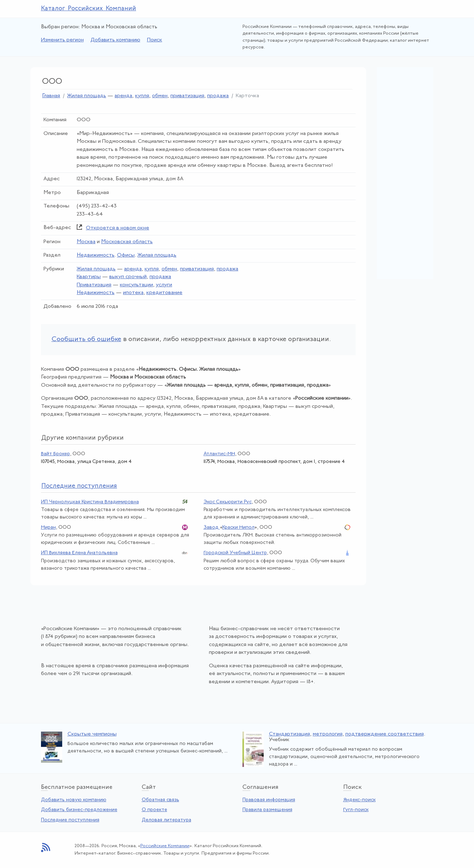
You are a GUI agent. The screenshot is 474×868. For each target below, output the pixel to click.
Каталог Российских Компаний (89, 9)
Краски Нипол (238, 527)
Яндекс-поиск (359, 800)
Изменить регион (62, 40)
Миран (48, 527)
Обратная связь (160, 800)
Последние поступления (70, 820)
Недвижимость (96, 255)
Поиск (155, 40)
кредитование (164, 293)
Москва (86, 242)
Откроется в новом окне (118, 228)
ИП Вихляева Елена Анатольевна (79, 553)
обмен (160, 96)
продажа (218, 96)
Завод (212, 527)
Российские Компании (165, 846)
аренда (123, 96)
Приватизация (94, 285)
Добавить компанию (115, 40)
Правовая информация (269, 800)
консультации (136, 285)
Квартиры (89, 277)
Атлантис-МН (219, 454)
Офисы (126, 255)
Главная (51, 96)
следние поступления (79, 486)
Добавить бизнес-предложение (79, 810)
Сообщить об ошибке (86, 339)
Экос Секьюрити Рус (228, 502)
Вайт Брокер (55, 454)
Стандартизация (289, 734)
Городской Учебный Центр (235, 553)
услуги (164, 285)
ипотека (133, 293)
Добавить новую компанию (74, 800)
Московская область (127, 242)
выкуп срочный (128, 277)
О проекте (154, 810)
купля (142, 96)
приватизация (187, 96)
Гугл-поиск (356, 810)
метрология (328, 734)
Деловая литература (166, 820)
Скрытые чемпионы (92, 734)
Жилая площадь (87, 96)
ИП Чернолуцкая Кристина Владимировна (90, 502)
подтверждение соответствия (385, 734)
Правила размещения (267, 810)
